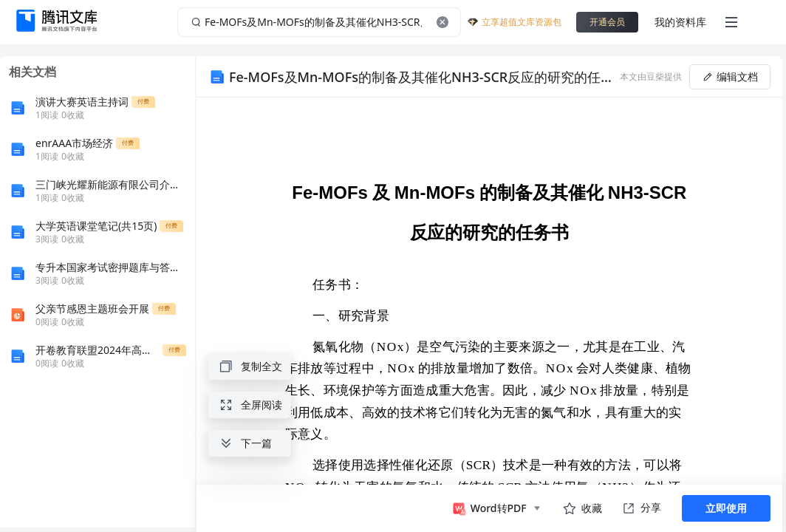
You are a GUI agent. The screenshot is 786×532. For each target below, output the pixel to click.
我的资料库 (680, 22)
